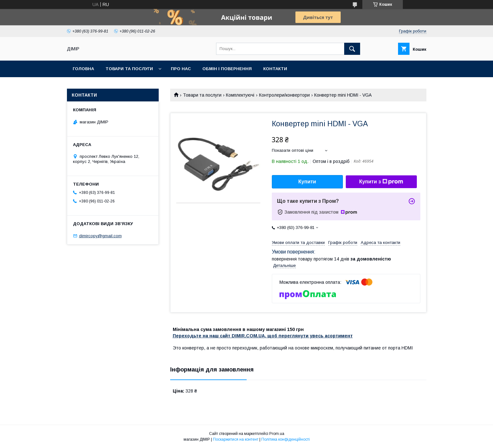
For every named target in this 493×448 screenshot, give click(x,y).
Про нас (181, 69)
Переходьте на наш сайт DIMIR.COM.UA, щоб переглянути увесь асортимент (263, 336)
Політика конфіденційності (286, 439)
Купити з (381, 182)
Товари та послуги (129, 69)
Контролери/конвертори (284, 95)
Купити (307, 182)
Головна (83, 69)
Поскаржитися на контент (236, 439)
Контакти (275, 69)
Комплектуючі (240, 95)
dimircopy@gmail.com (100, 236)
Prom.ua (277, 434)
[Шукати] (352, 49)
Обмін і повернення (227, 69)
